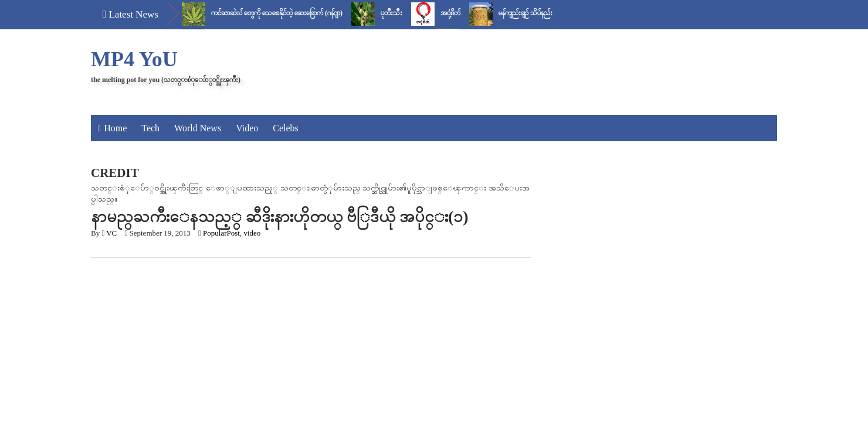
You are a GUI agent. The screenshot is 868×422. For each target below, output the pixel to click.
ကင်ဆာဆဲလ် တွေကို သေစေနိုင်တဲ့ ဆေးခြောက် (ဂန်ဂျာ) (277, 13)
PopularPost (221, 233)
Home (115, 128)
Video (247, 128)
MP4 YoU (134, 59)
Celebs (286, 128)
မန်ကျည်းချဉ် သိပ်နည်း (525, 13)
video (252, 233)
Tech (150, 128)
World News (198, 128)
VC (111, 233)
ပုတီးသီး (391, 13)
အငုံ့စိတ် (450, 13)
